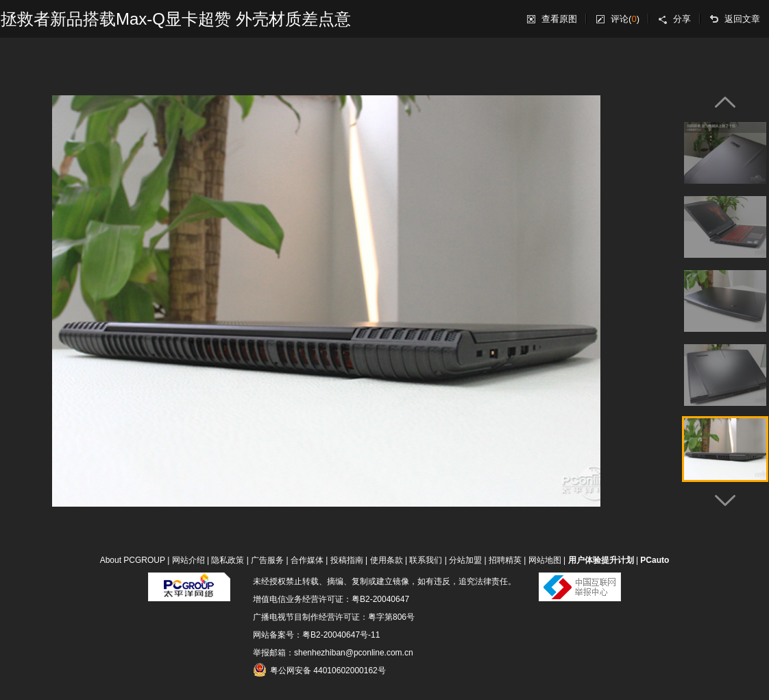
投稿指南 (347, 560)
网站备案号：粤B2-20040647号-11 (316, 635)
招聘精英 (505, 560)
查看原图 (559, 19)
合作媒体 (307, 560)
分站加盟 (465, 560)
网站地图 (545, 560)
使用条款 (387, 560)
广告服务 (267, 560)
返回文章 (742, 19)
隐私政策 (228, 560)
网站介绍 (188, 560)
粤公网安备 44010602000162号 (319, 670)
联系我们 (426, 560)
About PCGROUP (133, 560)
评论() (625, 19)
